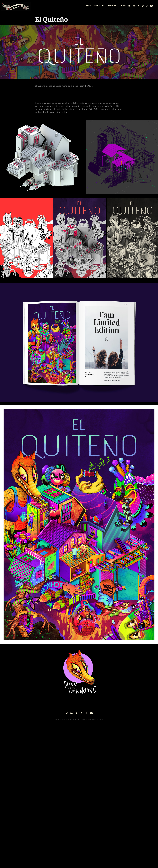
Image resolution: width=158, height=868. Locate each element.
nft (104, 6)
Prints (97, 6)
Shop (89, 6)
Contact (122, 6)
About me (112, 6)
